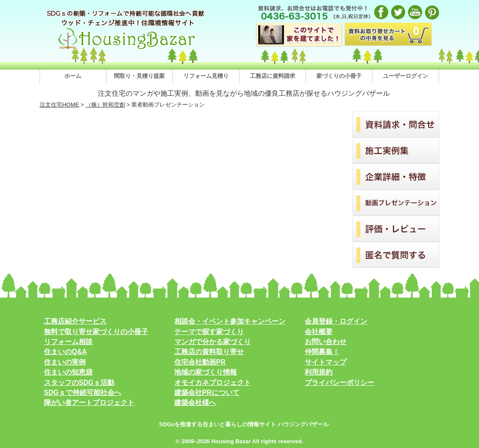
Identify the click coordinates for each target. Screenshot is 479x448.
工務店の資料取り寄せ (209, 352)
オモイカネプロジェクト (213, 383)
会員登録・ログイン (336, 321)
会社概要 (319, 332)
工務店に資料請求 (273, 76)
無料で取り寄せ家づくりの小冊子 (96, 332)
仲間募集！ (322, 352)
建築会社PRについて (207, 393)
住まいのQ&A (65, 352)
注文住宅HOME (59, 105)
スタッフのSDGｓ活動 (79, 383)
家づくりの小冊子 (339, 76)
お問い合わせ (326, 342)
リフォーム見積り (206, 76)
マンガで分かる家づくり (213, 342)
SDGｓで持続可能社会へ (83, 393)
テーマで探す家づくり (209, 332)
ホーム (73, 76)
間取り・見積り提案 (139, 76)
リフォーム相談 (68, 342)
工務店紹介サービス (75, 321)
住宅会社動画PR (200, 362)
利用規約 (319, 372)
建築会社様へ (195, 403)
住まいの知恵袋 (68, 372)
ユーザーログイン (406, 76)
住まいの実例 (65, 362)
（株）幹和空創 (105, 105)
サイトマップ (326, 362)
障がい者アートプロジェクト (89, 403)
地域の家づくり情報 (206, 372)
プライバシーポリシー (339, 383)
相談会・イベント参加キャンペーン (230, 321)
